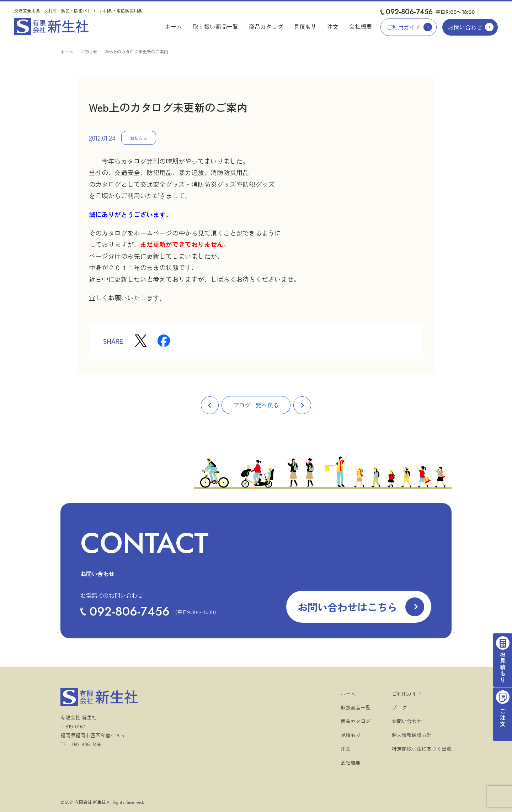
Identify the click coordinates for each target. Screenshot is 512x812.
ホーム (174, 26)
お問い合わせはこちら (347, 607)
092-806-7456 (409, 12)
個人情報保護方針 (412, 735)
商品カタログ (266, 26)
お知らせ (89, 51)
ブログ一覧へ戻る (256, 405)
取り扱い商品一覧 (215, 26)
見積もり (305, 26)
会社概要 (361, 26)
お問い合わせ (465, 27)
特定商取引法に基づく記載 (422, 749)
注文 (333, 26)
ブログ (399, 707)
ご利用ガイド (404, 27)
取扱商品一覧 (356, 707)
